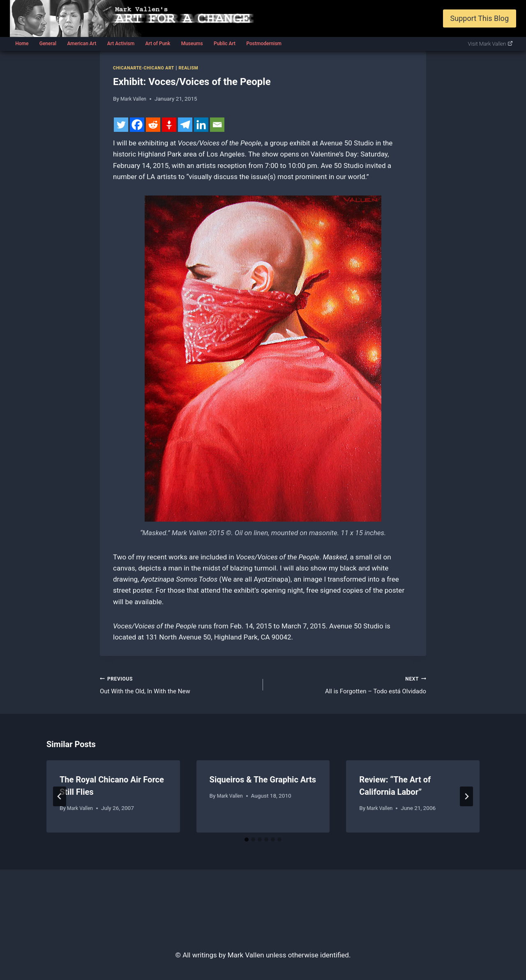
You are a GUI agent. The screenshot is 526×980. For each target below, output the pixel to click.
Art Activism (121, 44)
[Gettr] (169, 125)
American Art (82, 44)
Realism (198, 68)
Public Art (225, 44)
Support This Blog (480, 18)
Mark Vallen (135, 99)
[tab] (247, 843)
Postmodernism (264, 44)
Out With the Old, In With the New (178, 686)
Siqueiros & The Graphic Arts (263, 782)
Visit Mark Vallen (491, 44)
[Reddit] (153, 125)
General (48, 44)
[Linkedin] (201, 125)
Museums (192, 44)
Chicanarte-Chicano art (148, 68)
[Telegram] (185, 125)
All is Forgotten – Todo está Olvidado (348, 686)
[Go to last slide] (60, 800)
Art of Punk (158, 44)
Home (22, 44)
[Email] (217, 125)
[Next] (466, 800)
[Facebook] (137, 125)
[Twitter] (121, 125)
